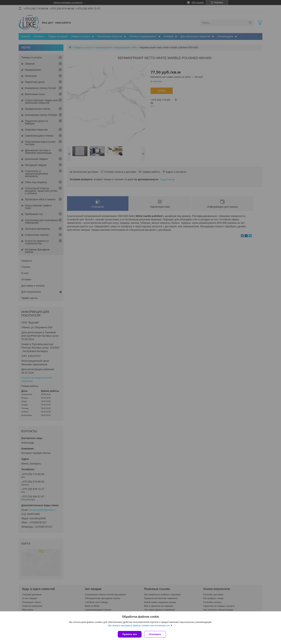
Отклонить (156, 634)
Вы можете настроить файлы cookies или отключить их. (139, 626)
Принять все (130, 634)
